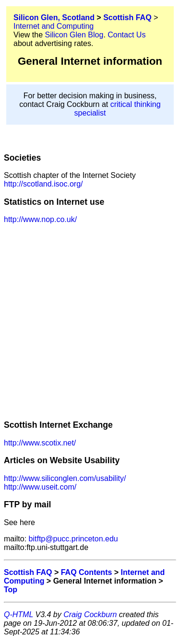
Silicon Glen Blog (74, 35)
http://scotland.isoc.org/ (43, 184)
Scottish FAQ (127, 18)
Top (11, 590)
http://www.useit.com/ (40, 487)
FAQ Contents (87, 572)
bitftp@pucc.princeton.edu (72, 539)
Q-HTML (18, 615)
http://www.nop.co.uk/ (40, 219)
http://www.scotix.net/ (40, 443)
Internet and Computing (54, 26)
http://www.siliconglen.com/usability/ (65, 478)
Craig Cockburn (90, 615)
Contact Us (126, 35)
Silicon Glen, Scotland (54, 18)
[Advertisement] (90, 322)
